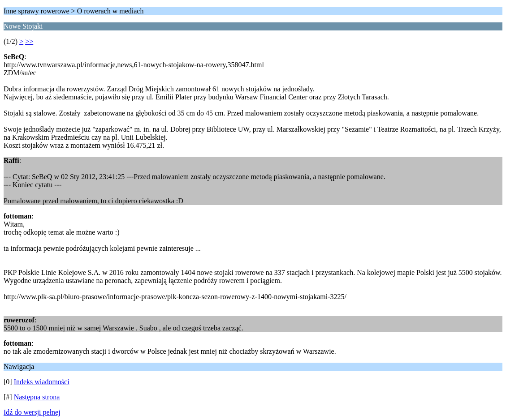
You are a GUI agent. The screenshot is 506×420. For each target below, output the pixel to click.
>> (29, 41)
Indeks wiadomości (42, 382)
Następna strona (37, 397)
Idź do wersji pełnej (32, 412)
